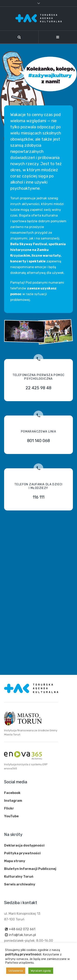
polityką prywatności (23, 954)
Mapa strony (15, 861)
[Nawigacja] (58, 37)
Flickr (9, 808)
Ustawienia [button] (16, 971)
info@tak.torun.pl (22, 935)
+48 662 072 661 (22, 929)
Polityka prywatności (22, 853)
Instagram (13, 801)
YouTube (11, 816)
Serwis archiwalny (20, 884)
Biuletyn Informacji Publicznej (30, 869)
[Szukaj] (19, 37)
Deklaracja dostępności (24, 845)
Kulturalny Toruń (19, 877)
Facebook (12, 793)
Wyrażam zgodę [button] (41, 971)
